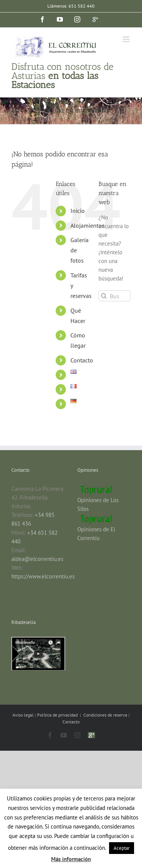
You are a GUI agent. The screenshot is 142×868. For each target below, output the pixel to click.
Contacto (82, 360)
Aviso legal (24, 715)
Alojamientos (87, 225)
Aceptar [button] (122, 848)
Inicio (78, 211)
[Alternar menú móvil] (127, 39)
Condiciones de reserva (105, 715)
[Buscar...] (115, 296)
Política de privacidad (58, 715)
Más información (71, 859)
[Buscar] (104, 296)
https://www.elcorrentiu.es (43, 576)
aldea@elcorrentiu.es (37, 559)
